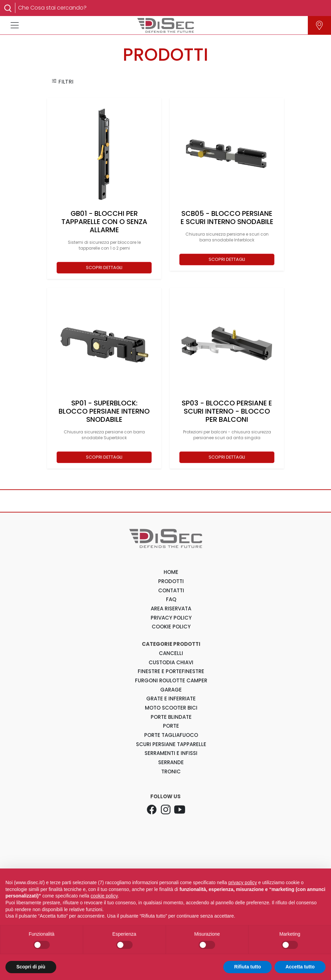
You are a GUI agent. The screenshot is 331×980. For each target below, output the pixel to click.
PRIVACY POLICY (171, 618)
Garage (171, 690)
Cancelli (171, 653)
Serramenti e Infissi (171, 753)
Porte (171, 726)
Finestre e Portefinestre (171, 671)
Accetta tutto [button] (300, 967)
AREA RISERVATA (171, 608)
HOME (171, 572)
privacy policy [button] (243, 882)
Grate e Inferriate (171, 699)
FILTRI (62, 82)
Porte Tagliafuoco (171, 735)
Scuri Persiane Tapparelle (171, 744)
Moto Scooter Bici (171, 708)
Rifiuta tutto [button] (248, 967)
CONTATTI (171, 590)
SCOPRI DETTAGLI (104, 268)
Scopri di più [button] (31, 967)
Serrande (171, 762)
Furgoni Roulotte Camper (171, 680)
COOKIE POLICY (171, 627)
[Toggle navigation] (15, 25)
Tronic (171, 771)
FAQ (171, 599)
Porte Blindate (171, 717)
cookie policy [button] (104, 896)
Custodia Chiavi (171, 662)
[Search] (170, 8)
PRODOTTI (171, 581)
